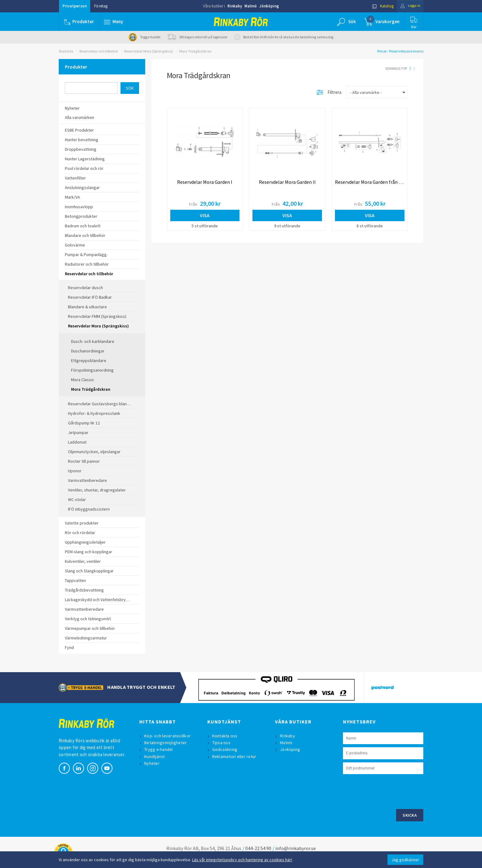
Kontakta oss (226, 736)
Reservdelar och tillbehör (99, 51)
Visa (205, 215)
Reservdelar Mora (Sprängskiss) (149, 51)
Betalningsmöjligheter (166, 743)
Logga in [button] (408, 6)
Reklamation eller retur (235, 756)
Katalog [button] (379, 6)
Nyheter (153, 763)
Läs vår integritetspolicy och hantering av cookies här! (242, 860)
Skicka (410, 815)
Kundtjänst (155, 756)
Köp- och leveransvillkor (168, 736)
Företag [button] (101, 6)
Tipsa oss (222, 743)
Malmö (251, 6)
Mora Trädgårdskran (195, 51)
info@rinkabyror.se (296, 848)
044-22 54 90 (258, 848)
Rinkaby (235, 6)
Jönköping (269, 6)
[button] (114, 22)
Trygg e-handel (159, 749)
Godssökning (226, 749)
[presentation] (390, 791)
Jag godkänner (405, 860)
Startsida (66, 51)
